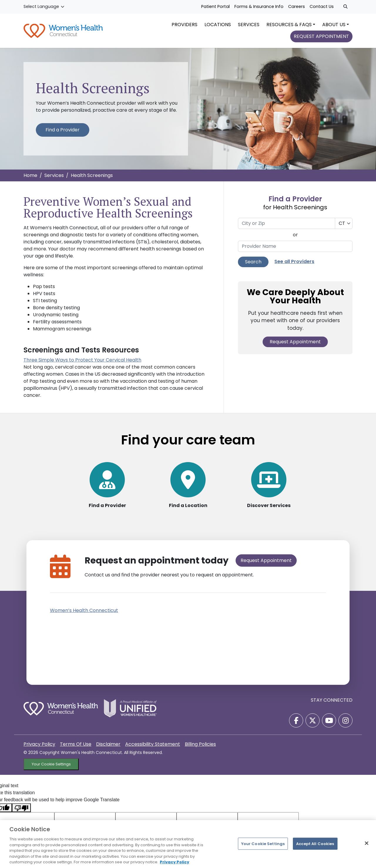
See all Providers (294, 265)
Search (253, 265)
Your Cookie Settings (51, 759)
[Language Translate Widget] (44, 7)
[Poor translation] (21, 802)
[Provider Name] (295, 250)
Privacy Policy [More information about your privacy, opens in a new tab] (174, 862)
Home (30, 179)
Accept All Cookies (315, 843)
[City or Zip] (287, 227)
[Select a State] (344, 227)
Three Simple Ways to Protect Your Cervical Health (82, 364)
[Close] (367, 843)
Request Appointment (295, 346)
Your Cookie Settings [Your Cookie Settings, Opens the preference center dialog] (263, 843)
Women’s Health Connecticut (84, 605)
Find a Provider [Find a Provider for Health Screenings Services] (63, 133)
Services (54, 179)
